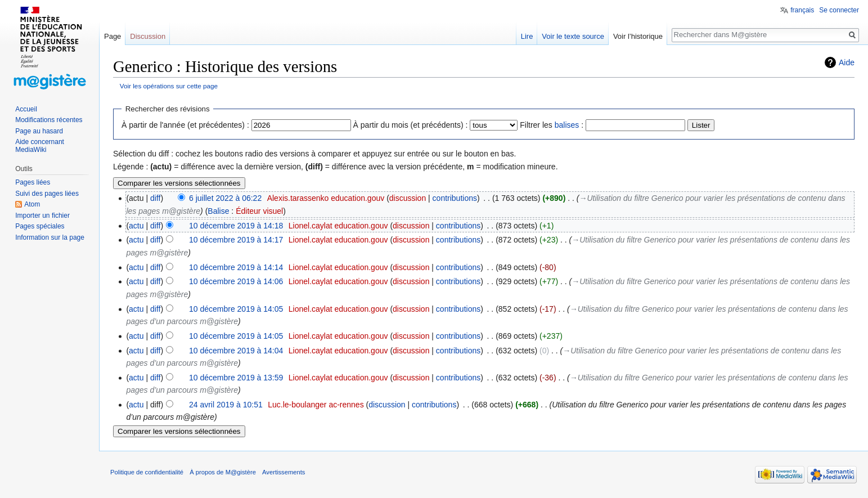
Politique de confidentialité (147, 472)
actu (136, 226)
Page (113, 36)
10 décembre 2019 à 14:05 (236, 309)
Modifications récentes (49, 120)
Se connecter (839, 10)
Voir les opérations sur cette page (169, 86)
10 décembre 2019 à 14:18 (236, 226)
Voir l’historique (638, 36)
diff (155, 198)
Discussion (148, 36)
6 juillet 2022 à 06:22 (225, 198)
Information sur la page (50, 237)
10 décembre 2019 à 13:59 (236, 378)
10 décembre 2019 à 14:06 (236, 281)
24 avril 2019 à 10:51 (226, 405)
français (802, 10)
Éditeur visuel (259, 211)
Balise (218, 211)
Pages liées (33, 182)
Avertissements (284, 472)
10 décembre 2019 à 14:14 (236, 267)
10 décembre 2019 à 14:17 (236, 240)
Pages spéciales (40, 226)
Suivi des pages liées (47, 194)
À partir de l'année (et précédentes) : (185, 125)
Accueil (26, 109)
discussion (408, 198)
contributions (455, 198)
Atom (32, 204)
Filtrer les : (552, 125)
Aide (847, 62)
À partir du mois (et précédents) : (411, 125)
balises (567, 125)
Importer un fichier (42, 216)
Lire (527, 36)
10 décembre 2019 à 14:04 (236, 351)
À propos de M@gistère (223, 472)
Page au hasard (39, 131)
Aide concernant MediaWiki (40, 146)
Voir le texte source (573, 36)
